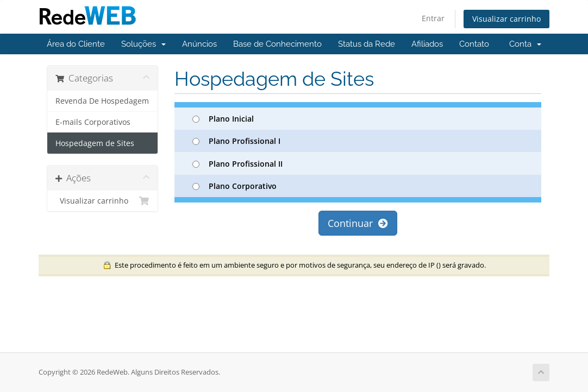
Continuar (358, 223)
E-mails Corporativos (93, 122)
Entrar (433, 18)
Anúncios (199, 44)
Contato (474, 44)
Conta (525, 44)
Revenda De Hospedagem (102, 101)
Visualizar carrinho (506, 19)
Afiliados (427, 44)
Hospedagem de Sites (95, 143)
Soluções (143, 44)
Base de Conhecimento (277, 44)
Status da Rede (367, 44)
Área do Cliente (76, 44)
